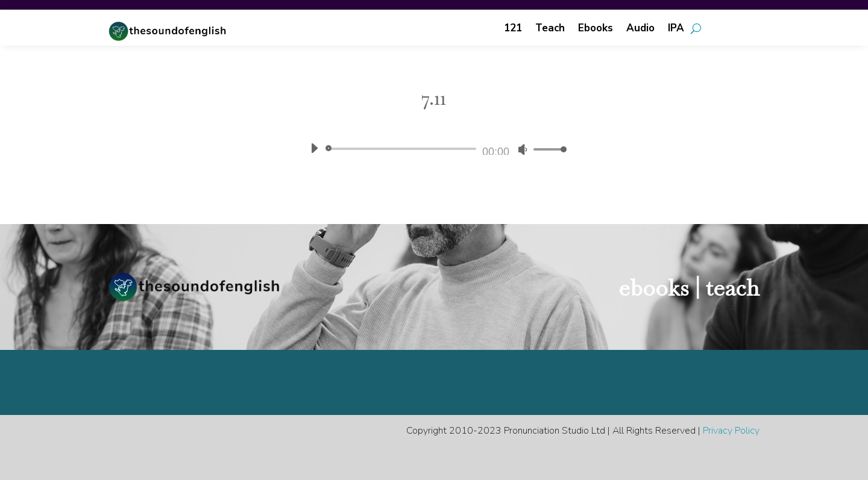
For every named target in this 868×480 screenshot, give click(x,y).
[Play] (314, 148)
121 (513, 30)
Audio (640, 30)
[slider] (403, 149)
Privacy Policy (731, 431)
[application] (434, 149)
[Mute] (523, 149)
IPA (676, 30)
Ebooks (596, 30)
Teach (550, 30)
